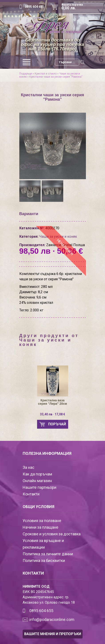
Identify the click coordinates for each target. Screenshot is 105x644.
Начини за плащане (41, 527)
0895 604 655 (34, 7)
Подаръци (26, 74)
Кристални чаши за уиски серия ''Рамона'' (56, 77)
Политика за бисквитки (44, 561)
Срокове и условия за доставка (52, 534)
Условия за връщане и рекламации (43, 544)
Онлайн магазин (37, 481)
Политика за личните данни (48, 554)
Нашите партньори (40, 487)
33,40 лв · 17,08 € (52, 414)
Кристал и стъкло (46, 74)
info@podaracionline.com (52, 619)
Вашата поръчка (74, 7)
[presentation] (27, 144)
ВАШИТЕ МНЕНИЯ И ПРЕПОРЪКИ (53, 634)
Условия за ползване (42, 521)
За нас (29, 467)
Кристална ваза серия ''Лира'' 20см (52, 402)
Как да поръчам (37, 474)
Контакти (31, 494)
